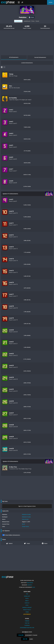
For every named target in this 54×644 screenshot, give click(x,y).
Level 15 (11, 271)
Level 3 (11, 122)
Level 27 (11, 413)
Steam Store (25, 526)
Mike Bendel (30, 583)
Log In (51, 2)
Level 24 (11, 377)
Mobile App (27, 596)
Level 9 (11, 199)
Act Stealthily (13, 98)
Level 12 (11, 235)
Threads (27, 621)
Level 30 (11, 449)
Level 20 (11, 330)
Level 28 (11, 425)
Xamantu (30, 585)
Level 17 (11, 294)
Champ (11, 74)
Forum (37, 21)
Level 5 (11, 145)
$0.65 (23, 524)
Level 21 (11, 342)
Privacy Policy (27, 610)
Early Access (25, 519)
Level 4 (11, 133)
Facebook (27, 625)
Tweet (27, 543)
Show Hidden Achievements (13, 535)
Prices (33, 21)
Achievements (18, 21)
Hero (10, 86)
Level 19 (11, 318)
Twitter (27, 623)
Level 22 (11, 354)
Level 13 (11, 247)
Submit (9, 543)
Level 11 (11, 223)
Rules (27, 598)
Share (45, 543)
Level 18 (11, 306)
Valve (34, 587)
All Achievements (14, 57)
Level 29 (11, 437)
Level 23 (11, 365)
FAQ (27, 594)
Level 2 (11, 110)
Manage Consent (27, 607)
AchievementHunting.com (27, 628)
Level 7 (11, 169)
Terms (27, 612)
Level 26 (11, 401)
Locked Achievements (27, 63)
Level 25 (11, 389)
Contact (27, 603)
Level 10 (11, 211)
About (27, 601)
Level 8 (11, 181)
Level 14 (11, 259)
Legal (27, 605)
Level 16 (11, 282)
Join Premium (27, 614)
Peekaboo (23, 17)
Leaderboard (27, 21)
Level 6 (11, 157)
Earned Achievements (40, 57)
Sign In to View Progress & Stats (27, 506)
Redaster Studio (26, 514)
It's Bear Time (13, 467)
